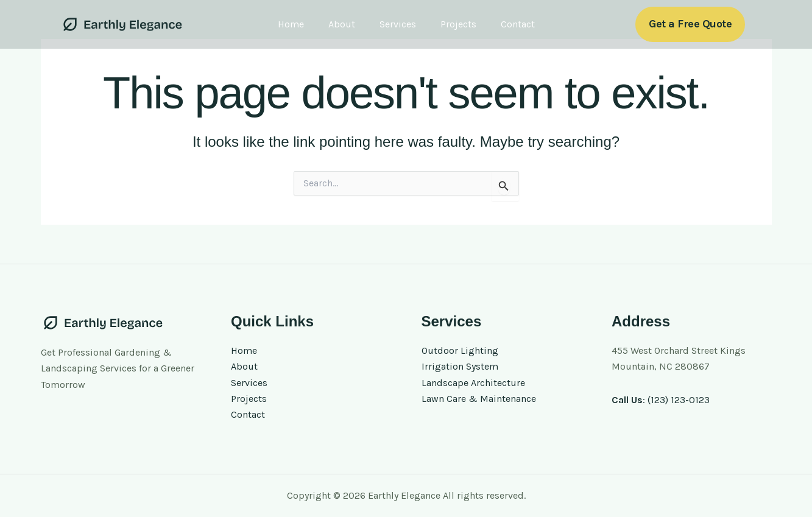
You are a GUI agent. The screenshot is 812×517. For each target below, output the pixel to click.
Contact (518, 24)
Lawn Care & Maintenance (479, 399)
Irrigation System (460, 366)
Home (291, 24)
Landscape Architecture (473, 383)
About (342, 24)
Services (398, 24)
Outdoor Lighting (460, 350)
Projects (458, 24)
